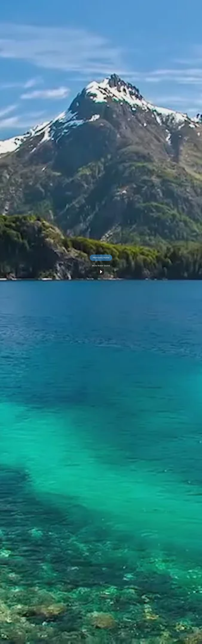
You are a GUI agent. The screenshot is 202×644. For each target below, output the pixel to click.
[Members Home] (101, 258)
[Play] (101, 272)
